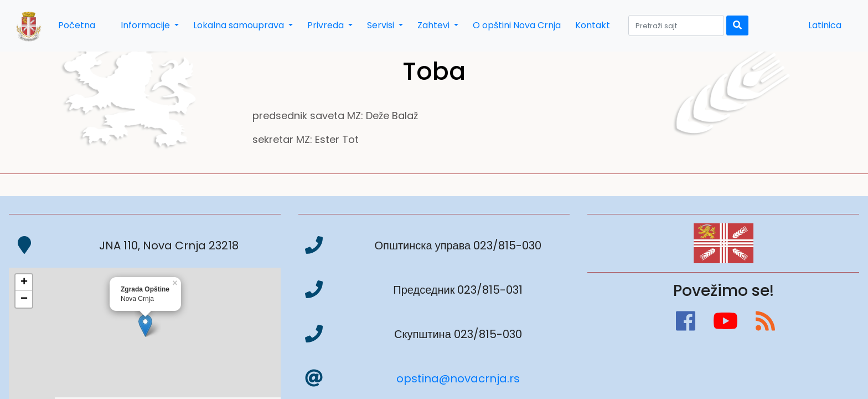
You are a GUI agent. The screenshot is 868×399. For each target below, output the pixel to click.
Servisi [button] (382, 25)
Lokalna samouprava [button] (240, 25)
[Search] (676, 25)
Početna (77, 25)
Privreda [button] (327, 25)
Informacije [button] (146, 25)
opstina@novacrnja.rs (458, 378)
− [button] (24, 299)
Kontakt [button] (593, 25)
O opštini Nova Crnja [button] (517, 25)
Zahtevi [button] (435, 25)
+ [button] (24, 283)
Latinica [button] (825, 25)
